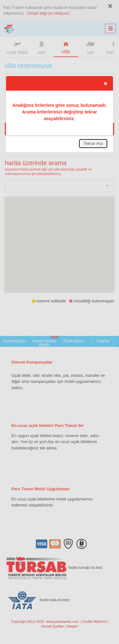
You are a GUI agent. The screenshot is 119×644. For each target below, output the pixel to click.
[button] (105, 83)
